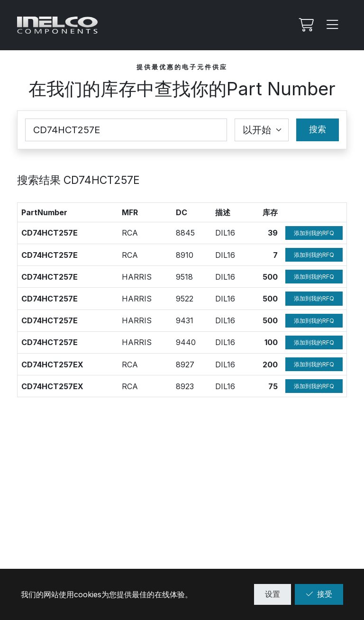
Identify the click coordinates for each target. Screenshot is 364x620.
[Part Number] (126, 130)
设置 (273, 594)
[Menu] (333, 25)
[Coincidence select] (262, 130)
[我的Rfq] (305, 25)
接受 (319, 594)
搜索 (318, 129)
